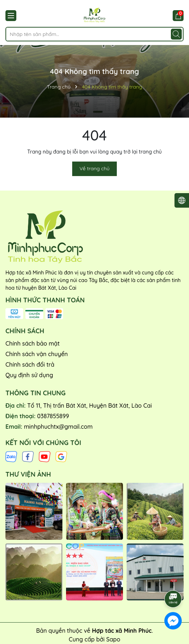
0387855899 (53, 416)
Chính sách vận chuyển (37, 354)
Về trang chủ (94, 168)
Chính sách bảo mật (33, 343)
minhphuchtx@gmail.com (58, 427)
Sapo (113, 639)
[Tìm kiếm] (176, 34)
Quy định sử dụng (29, 375)
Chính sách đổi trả (30, 364)
